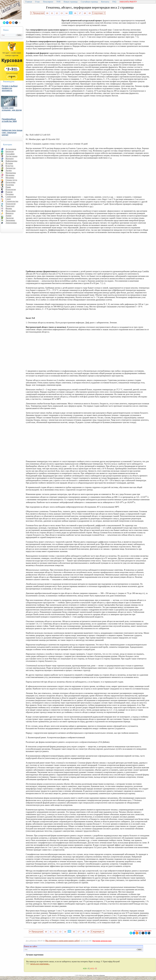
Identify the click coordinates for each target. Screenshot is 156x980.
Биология (10, 151)
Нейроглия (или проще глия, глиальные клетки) (12, 133)
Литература (10, 168)
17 (80, 13)
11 (52, 13)
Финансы (10, 213)
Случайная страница (89, 2)
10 (47, 13)
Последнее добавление (99, 975)
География (10, 154)
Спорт (8, 199)
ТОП (58, 2)
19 (90, 13)
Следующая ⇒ (99, 13)
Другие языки (11, 156)
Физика (9, 208)
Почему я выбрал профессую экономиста (10, 88)
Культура (9, 166)
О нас (37, 2)
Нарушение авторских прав (102, 941)
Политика (10, 185)
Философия (11, 211)
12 (57, 13)
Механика (10, 178)
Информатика (11, 161)
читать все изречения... (40, 964)
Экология (10, 218)
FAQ (114, 2)
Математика (11, 173)
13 (62, 13)
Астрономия (11, 149)
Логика (9, 170)
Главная (29, 2)
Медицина (10, 175)
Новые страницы (71, 2)
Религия (9, 192)
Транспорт (10, 206)
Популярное (48, 2)
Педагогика (10, 182)
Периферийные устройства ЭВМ (9, 120)
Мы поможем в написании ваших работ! (63, 941)
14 (66, 13)
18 (85, 13)
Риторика (10, 194)
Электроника (11, 223)
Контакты (105, 2)
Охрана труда (11, 180)
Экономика (10, 220)
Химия (8, 216)
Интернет (10, 159)
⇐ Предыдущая (37, 13)
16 (75, 13)
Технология (11, 204)
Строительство (12, 201)
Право (8, 187)
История (9, 163)
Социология (11, 197)
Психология (11, 189)
